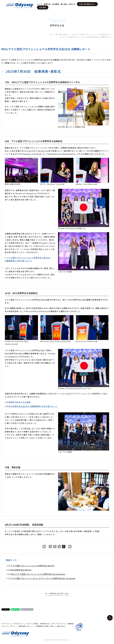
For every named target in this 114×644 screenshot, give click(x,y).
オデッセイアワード (58, 624)
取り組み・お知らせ (68, 4)
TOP (51, 34)
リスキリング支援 (32, 624)
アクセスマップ (18, 624)
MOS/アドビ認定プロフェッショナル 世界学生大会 (91, 34)
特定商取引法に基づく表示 (45, 626)
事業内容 (47, 4)
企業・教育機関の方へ (87, 4)
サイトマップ (6, 624)
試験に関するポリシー (26, 626)
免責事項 (71, 624)
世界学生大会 (45, 624)
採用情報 (43, 7)
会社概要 (56, 4)
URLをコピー (28, 609)
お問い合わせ (61, 626)
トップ (40, 4)
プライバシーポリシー (9, 626)
